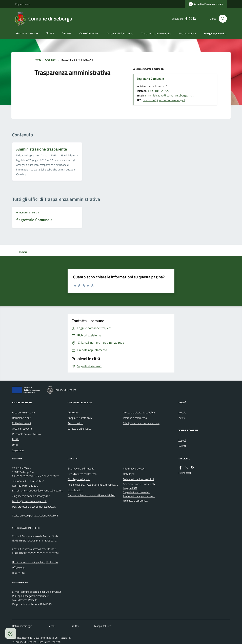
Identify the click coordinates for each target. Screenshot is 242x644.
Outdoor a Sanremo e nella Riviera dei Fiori (91, 495)
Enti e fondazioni (21, 423)
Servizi (67, 33)
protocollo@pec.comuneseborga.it (164, 100)
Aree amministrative (23, 412)
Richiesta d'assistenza (135, 501)
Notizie (182, 412)
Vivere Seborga (88, 33)
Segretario (18, 450)
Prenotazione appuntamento (139, 496)
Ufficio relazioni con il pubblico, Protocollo (35, 562)
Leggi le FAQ (130, 488)
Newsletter (185, 473)
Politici (16, 439)
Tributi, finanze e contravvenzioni (141, 423)
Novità (50, 33)
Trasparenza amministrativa (156, 33)
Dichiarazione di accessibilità (139, 479)
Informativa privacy (134, 468)
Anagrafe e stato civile (80, 418)
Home (38, 60)
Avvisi (182, 418)
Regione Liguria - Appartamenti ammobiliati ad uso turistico (93, 487)
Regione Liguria (23, 4)
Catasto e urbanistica (79, 429)
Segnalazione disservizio (136, 492)
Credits (75, 626)
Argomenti (51, 60)
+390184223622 (159, 91)
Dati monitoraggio (22, 626)
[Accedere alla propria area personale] (206, 4)
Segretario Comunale (150, 79)
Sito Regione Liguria (79, 479)
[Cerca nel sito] (221, 19)
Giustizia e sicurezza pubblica (139, 412)
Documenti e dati (22, 418)
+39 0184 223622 (33, 481)
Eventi (182, 446)
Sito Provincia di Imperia (81, 468)
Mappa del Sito (103, 626)
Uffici (15, 445)
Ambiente (73, 412)
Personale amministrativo (26, 434)
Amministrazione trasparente (139, 484)
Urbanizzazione (188, 33)
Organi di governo (22, 429)
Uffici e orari (19, 567)
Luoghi (182, 440)
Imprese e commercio (135, 418)
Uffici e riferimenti (28, 213)
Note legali (129, 474)
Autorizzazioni (75, 423)
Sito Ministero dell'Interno (82, 474)
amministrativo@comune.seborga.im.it (169, 95)
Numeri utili (18, 573)
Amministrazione (27, 33)
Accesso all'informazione (120, 33)
